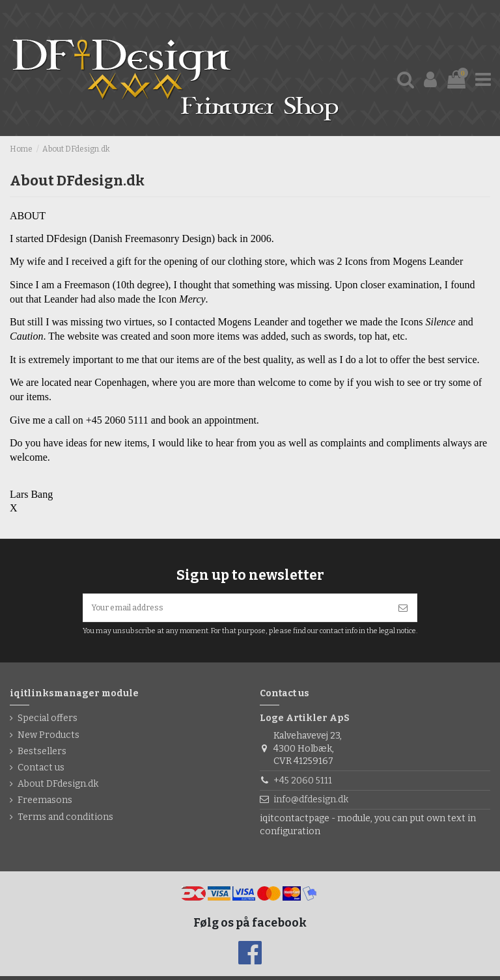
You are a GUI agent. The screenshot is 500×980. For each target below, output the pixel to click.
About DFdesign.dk (58, 788)
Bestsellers (42, 755)
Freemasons (45, 805)
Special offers (48, 723)
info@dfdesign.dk (311, 803)
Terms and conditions (65, 821)
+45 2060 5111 (303, 784)
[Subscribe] (403, 610)
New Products (49, 739)
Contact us (41, 771)
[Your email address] (236, 610)
